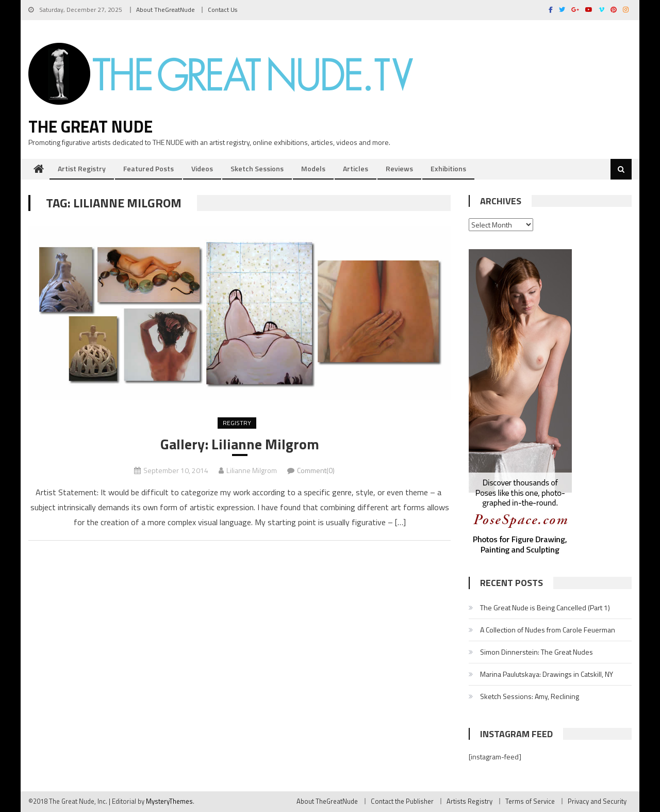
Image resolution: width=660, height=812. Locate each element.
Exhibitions (448, 168)
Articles (356, 168)
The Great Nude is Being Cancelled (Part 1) (545, 607)
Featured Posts (148, 168)
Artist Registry (82, 168)
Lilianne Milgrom (252, 470)
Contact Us (222, 10)
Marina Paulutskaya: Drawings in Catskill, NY (547, 674)
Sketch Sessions (257, 168)
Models (313, 168)
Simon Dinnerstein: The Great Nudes (537, 652)
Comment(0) (316, 470)
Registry (237, 423)
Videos (202, 168)
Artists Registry (469, 801)
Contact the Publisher (402, 801)
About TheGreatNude (166, 10)
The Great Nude (90, 126)
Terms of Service (530, 801)
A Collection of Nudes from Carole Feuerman (548, 630)
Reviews (399, 168)
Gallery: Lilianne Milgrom (240, 444)
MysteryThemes (169, 801)
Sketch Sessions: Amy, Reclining (530, 696)
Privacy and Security (597, 801)
